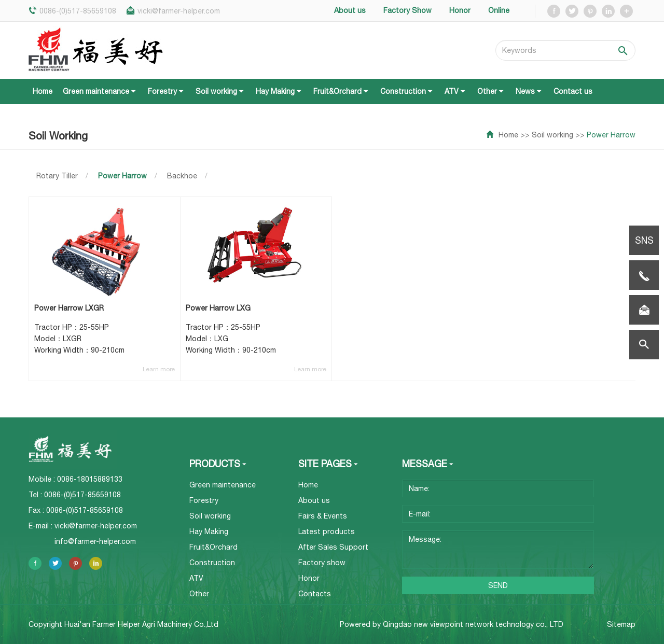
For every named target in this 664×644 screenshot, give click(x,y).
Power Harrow (611, 135)
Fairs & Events (323, 516)
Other (491, 91)
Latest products (327, 531)
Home (43, 91)
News (529, 91)
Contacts (315, 594)
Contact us (573, 91)
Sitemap (621, 625)
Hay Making (279, 91)
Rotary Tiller (57, 176)
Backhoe (182, 176)
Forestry (167, 91)
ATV (456, 91)
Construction (407, 91)
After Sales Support (333, 547)
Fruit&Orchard (342, 91)
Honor (309, 578)
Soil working (220, 91)
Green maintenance (100, 91)
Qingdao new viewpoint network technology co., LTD (473, 624)
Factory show (322, 563)
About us (314, 500)
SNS (644, 240)
